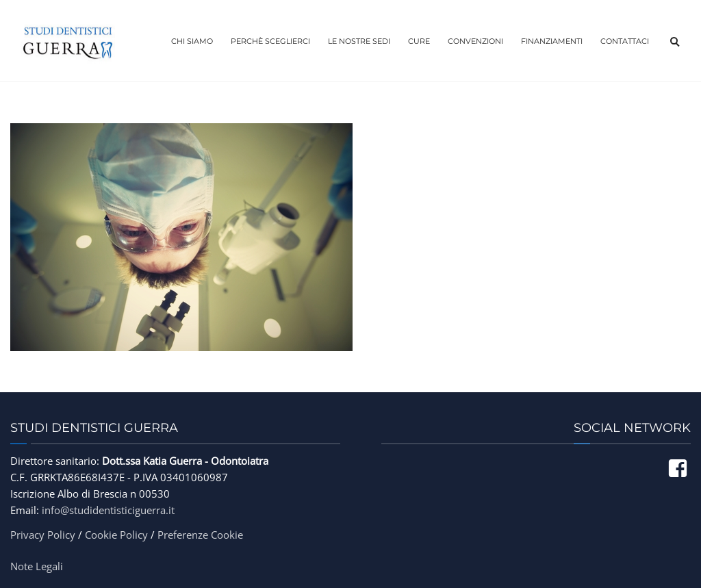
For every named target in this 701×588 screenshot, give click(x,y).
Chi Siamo (192, 41)
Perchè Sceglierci (270, 41)
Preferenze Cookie (200, 535)
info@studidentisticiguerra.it (108, 510)
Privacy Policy (43, 535)
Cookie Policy (116, 535)
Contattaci (625, 41)
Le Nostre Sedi (359, 41)
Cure (419, 41)
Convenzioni (475, 41)
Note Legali (37, 566)
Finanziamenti (552, 41)
